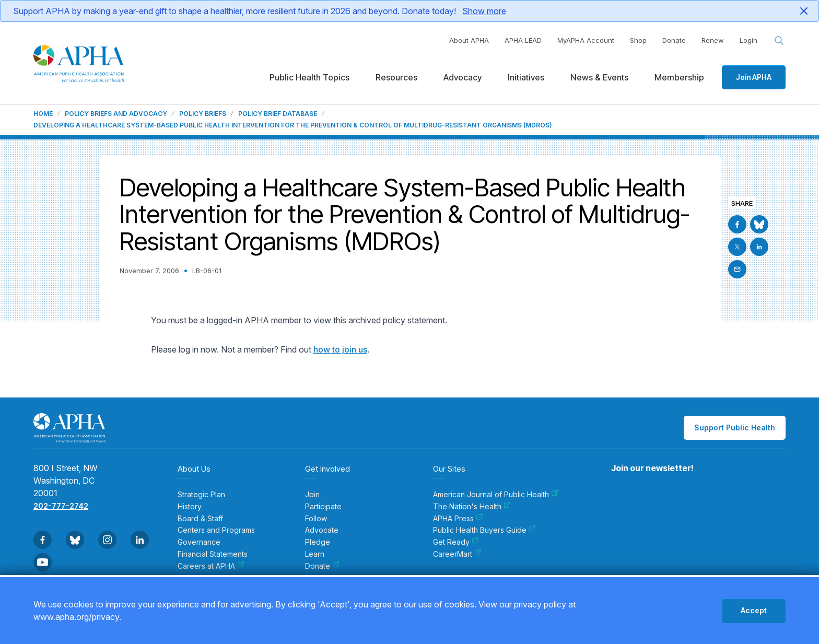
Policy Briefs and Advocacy (116, 114)
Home (43, 114)
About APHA (469, 40)
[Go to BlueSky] (759, 224)
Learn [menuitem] (315, 554)
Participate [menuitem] (323, 507)
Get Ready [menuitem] (456, 542)
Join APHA (754, 77)
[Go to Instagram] (107, 540)
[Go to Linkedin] (759, 247)
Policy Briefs (203, 114)
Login (748, 40)
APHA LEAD (523, 40)
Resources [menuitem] (396, 77)
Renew (713, 40)
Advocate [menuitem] (322, 530)
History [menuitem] (190, 507)
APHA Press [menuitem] (458, 519)
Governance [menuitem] (199, 542)
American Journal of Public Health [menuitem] (496, 495)
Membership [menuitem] (679, 77)
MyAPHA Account (586, 40)
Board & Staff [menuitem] (200, 519)
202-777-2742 (61, 506)
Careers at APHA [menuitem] (211, 566)
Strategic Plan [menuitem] (201, 495)
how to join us (340, 349)
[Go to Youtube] (43, 562)
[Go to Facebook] (737, 224)
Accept (754, 610)
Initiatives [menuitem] (526, 77)
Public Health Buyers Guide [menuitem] (484, 530)
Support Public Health (735, 428)
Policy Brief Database (278, 114)
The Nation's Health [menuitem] (472, 507)
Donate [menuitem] (322, 566)
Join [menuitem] (312, 495)
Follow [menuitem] (316, 519)
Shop (638, 40)
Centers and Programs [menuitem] (216, 530)
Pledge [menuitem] (318, 542)
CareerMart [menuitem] (457, 554)
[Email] (737, 269)
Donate (674, 40)
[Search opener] (779, 41)
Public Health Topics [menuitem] (309, 77)
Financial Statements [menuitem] (213, 554)
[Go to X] (737, 247)
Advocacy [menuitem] (463, 77)
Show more (484, 11)
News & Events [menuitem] (599, 77)
